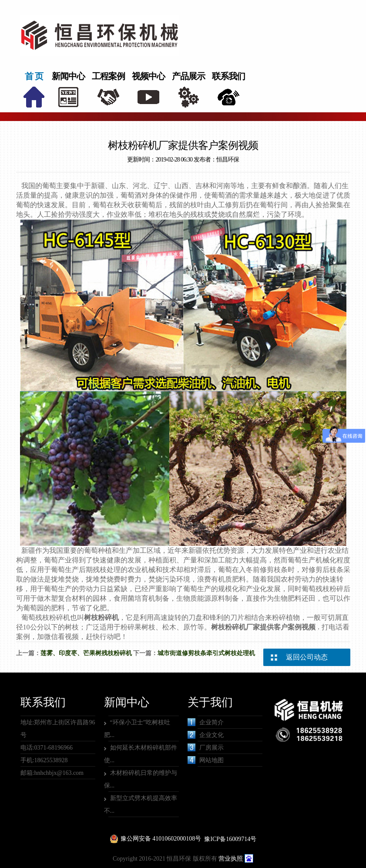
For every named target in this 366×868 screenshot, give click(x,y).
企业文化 (206, 735)
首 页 (34, 76)
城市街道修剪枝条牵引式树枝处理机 (206, 653)
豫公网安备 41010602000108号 (161, 839)
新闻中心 (68, 76)
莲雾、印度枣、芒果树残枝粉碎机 (86, 653)
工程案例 (108, 76)
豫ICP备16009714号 (230, 839)
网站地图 (206, 760)
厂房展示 (206, 747)
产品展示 (188, 76)
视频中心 (148, 76)
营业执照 (231, 859)
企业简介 (206, 722)
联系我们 (228, 76)
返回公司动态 (307, 657)
